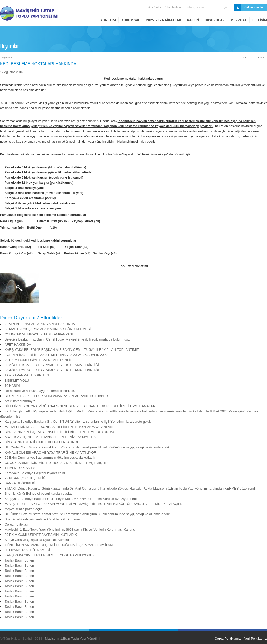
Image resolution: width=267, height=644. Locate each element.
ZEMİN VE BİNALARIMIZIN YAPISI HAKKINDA (40, 324)
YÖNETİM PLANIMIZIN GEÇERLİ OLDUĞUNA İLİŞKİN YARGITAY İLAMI (59, 545)
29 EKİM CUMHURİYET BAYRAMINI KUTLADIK (41, 535)
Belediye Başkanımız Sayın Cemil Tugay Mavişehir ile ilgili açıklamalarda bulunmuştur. (69, 339)
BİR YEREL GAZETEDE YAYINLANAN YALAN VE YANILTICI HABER (56, 396)
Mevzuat (239, 20)
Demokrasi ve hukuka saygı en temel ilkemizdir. (40, 391)
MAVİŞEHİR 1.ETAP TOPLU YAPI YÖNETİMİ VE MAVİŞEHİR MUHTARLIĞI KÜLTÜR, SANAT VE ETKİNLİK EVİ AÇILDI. (94, 504)
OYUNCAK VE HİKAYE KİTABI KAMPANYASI (39, 334)
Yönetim (108, 20)
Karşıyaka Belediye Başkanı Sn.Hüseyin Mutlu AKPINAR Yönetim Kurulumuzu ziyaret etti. (71, 499)
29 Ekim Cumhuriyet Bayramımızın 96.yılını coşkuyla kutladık (50, 458)
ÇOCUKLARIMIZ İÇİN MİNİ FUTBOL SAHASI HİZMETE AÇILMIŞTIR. (57, 463)
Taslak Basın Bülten (19, 560)
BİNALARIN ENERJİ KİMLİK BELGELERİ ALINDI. (42, 442)
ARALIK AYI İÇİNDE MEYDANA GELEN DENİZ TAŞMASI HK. (51, 437)
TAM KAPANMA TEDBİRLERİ (27, 375)
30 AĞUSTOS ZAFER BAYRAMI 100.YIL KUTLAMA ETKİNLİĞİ (52, 365)
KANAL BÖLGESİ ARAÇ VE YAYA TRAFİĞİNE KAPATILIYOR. (51, 452)
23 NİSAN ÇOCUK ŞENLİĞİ (26, 478)
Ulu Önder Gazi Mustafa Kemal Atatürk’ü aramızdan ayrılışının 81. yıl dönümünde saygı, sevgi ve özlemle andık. (88, 447)
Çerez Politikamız (228, 638)
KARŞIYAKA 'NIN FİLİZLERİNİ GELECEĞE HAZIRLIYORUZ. (50, 555)
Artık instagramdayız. (20, 401)
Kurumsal (131, 20)
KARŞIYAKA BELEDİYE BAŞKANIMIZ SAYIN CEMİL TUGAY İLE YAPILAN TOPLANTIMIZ (72, 350)
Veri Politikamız (256, 638)
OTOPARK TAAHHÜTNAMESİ (27, 550)
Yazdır (261, 57)
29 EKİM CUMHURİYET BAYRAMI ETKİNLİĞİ (39, 360)
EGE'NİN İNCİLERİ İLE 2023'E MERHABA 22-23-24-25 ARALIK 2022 (56, 355)
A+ (244, 57)
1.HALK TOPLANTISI (21, 468)
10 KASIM (12, 386)
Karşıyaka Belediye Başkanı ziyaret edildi (35, 473)
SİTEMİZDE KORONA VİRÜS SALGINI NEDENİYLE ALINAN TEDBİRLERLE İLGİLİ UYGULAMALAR (80, 406)
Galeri (193, 20)
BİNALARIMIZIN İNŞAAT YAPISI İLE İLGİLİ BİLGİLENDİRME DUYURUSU (60, 432)
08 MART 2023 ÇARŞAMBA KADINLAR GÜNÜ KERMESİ (48, 329)
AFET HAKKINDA (18, 344)
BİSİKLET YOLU (17, 380)
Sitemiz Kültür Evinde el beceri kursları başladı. (40, 494)
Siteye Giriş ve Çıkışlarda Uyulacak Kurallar (37, 540)
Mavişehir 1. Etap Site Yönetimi (39, 13)
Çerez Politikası (16, 524)
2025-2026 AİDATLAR (164, 20)
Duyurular (215, 20)
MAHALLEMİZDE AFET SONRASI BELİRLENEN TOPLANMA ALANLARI (59, 427)
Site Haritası (173, 7)
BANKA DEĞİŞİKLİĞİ (21, 483)
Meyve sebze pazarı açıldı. (25, 509)
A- (252, 57)
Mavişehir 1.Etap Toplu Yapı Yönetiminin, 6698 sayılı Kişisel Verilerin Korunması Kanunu (70, 530)
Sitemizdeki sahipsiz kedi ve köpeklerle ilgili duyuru (42, 519)
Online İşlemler (254, 7)
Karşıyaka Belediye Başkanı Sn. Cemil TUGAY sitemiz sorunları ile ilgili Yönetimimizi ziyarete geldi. (78, 422)
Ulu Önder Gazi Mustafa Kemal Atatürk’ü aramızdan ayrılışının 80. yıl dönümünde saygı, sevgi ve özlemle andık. (88, 514)
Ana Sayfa (155, 7)
